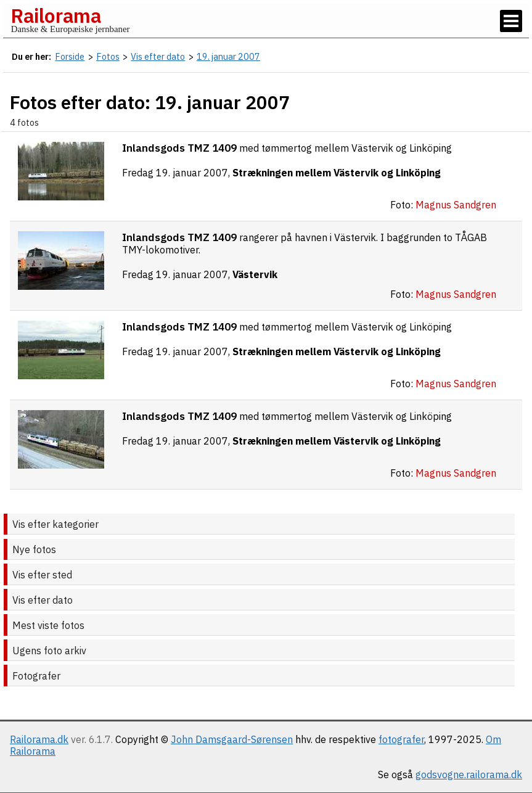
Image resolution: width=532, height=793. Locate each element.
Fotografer (36, 676)
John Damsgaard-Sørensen (232, 739)
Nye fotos (34, 549)
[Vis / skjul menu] (511, 21)
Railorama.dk (39, 739)
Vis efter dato (43, 600)
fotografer (401, 739)
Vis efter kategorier (55, 524)
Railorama (56, 15)
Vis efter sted (42, 575)
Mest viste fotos (48, 625)
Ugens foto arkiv (49, 651)
